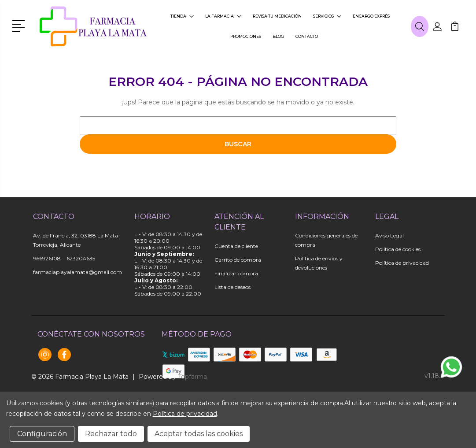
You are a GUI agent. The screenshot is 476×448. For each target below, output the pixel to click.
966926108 (47, 258)
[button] (20, 25)
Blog (278, 36)
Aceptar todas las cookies (199, 434)
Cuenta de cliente (236, 246)
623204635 (81, 258)
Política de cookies (398, 249)
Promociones (246, 36)
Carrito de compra (238, 260)
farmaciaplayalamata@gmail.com (77, 272)
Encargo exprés (371, 16)
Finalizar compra (236, 273)
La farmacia (223, 16)
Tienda (182, 16)
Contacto (307, 36)
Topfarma (192, 377)
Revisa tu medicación (277, 16)
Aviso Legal (389, 235)
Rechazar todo (111, 434)
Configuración (42, 434)
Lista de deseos (232, 287)
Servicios (327, 16)
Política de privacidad (402, 263)
